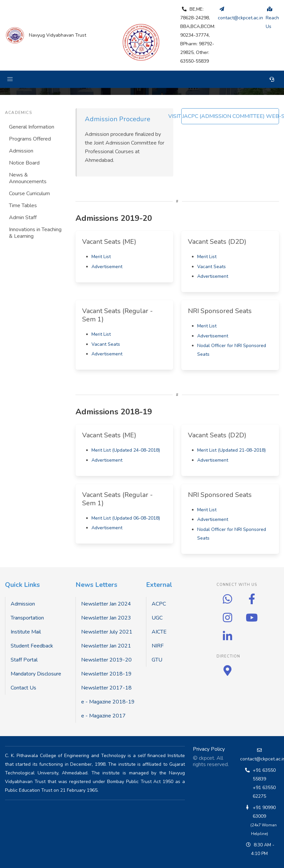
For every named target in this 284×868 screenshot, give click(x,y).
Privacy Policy (209, 749)
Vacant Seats (212, 267)
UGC (157, 618)
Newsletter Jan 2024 (106, 604)
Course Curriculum (29, 194)
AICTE (159, 632)
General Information (32, 127)
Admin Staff (23, 217)
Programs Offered (30, 139)
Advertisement (107, 267)
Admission (21, 151)
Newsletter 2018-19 (106, 674)
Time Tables (23, 206)
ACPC (159, 604)
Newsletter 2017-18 (106, 688)
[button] (10, 79)
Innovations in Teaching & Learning (35, 233)
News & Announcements (28, 178)
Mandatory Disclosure (36, 674)
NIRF (158, 646)
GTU (157, 660)
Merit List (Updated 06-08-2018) (126, 518)
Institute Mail (26, 632)
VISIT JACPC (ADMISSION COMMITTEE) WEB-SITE (230, 116)
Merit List (101, 257)
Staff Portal (24, 660)
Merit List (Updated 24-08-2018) (126, 450)
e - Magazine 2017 (103, 716)
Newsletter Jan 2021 (106, 646)
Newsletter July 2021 (107, 632)
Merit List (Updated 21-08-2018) (231, 450)
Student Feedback (32, 646)
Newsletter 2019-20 (106, 660)
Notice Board (24, 163)
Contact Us (23, 688)
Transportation (27, 618)
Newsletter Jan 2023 (106, 618)
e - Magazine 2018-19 (108, 702)
